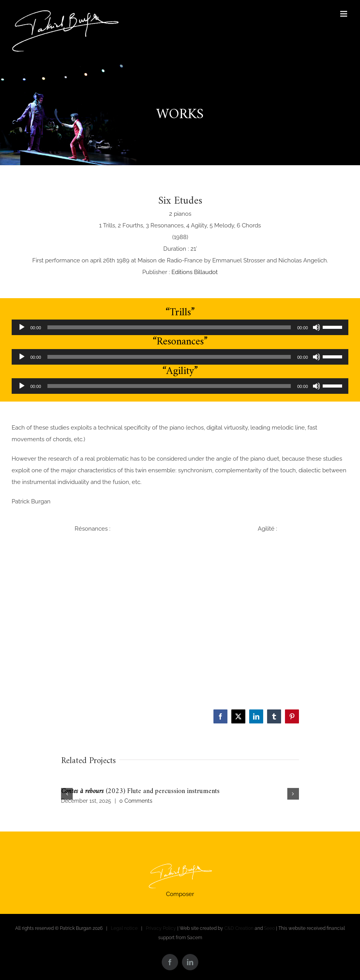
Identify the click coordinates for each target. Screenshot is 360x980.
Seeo (269, 928)
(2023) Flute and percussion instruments (140, 791)
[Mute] (316, 327)
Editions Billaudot (195, 272)
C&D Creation (239, 928)
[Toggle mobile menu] (344, 14)
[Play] (22, 327)
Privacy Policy (161, 928)
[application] (180, 327)
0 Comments (136, 801)
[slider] (169, 327)
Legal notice (124, 928)
